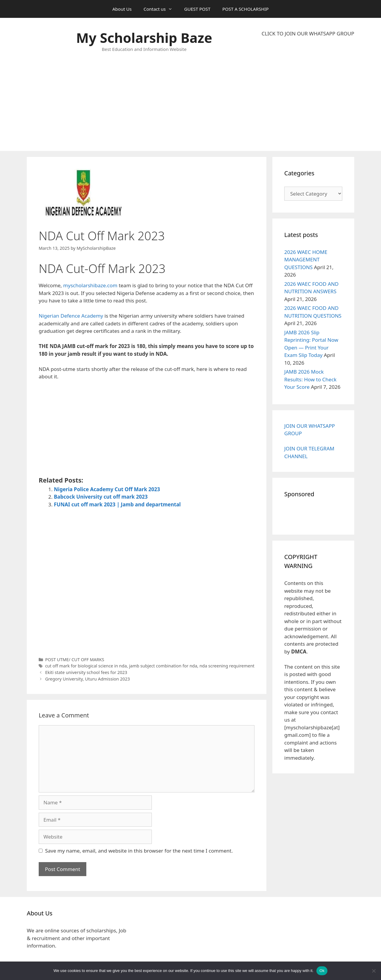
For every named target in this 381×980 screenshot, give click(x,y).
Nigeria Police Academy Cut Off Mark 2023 (107, 489)
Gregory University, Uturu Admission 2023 (88, 679)
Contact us (161, 9)
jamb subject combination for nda (163, 666)
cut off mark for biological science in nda (86, 666)
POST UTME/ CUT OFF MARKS (75, 660)
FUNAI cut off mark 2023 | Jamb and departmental (117, 504)
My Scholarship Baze (144, 38)
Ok (322, 971)
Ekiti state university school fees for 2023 (86, 672)
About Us (122, 9)
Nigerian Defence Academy (71, 316)
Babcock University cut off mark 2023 (101, 497)
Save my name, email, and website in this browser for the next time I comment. (139, 851)
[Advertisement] (308, 94)
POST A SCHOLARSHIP (246, 9)
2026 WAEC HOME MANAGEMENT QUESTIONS (306, 260)
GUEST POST (197, 9)
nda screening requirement (227, 666)
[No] (374, 971)
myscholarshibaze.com (90, 285)
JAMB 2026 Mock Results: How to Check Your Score (310, 379)
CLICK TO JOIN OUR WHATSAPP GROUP (308, 33)
